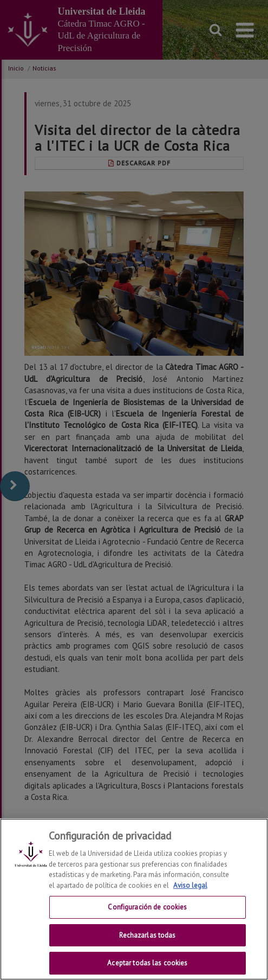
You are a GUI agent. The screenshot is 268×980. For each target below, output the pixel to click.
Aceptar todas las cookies (147, 963)
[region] (134, 899)
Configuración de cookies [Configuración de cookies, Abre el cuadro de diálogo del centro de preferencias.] (147, 907)
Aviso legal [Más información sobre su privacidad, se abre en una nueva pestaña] (190, 885)
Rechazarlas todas (147, 935)
